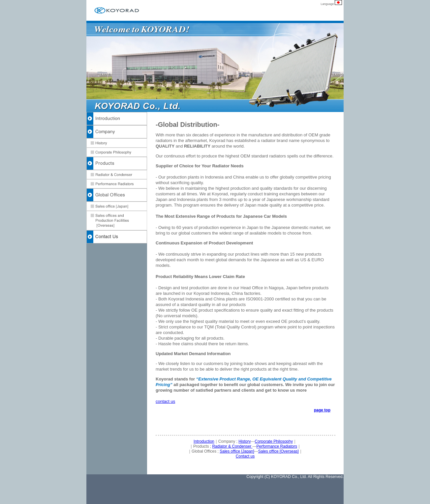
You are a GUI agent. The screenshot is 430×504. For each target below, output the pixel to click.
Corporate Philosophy (274, 441)
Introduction (204, 441)
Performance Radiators (277, 446)
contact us (165, 401)
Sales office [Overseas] (278, 451)
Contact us (245, 456)
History (245, 441)
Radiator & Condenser (232, 446)
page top (322, 410)
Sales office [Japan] (237, 451)
